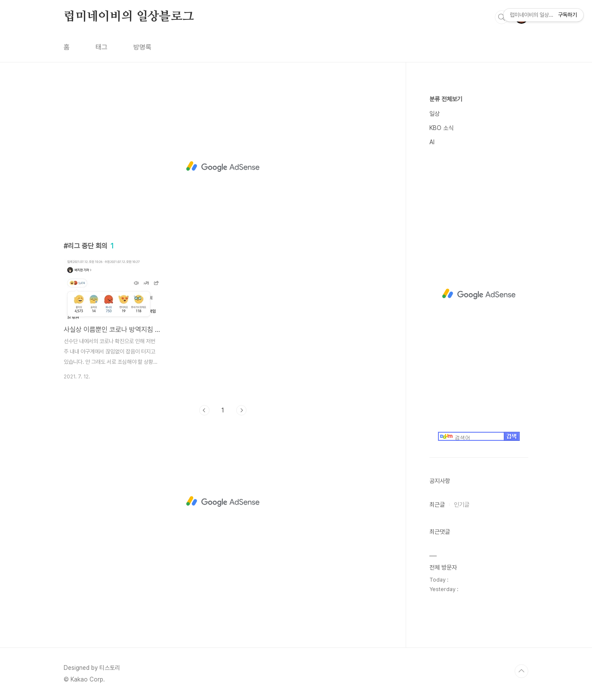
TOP (521, 671)
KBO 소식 (441, 128)
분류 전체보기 (446, 99)
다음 (241, 410)
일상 (435, 114)
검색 (502, 17)
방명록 (142, 47)
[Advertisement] (223, 167)
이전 (204, 410)
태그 (102, 47)
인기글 (462, 505)
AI (432, 142)
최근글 (437, 505)
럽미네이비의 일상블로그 (129, 17)
